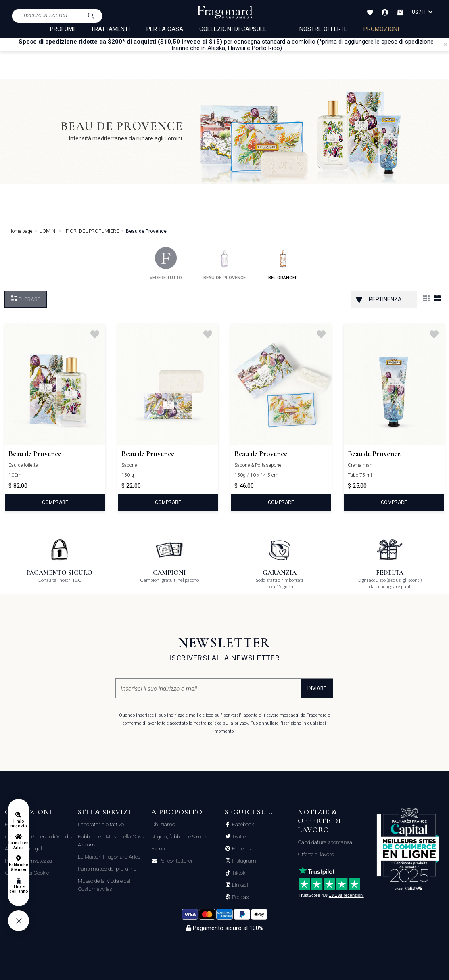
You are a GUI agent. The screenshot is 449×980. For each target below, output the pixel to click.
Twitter (239, 837)
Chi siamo (163, 824)
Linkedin (241, 885)
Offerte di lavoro (316, 854)
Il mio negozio (18, 824)
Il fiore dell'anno (18, 889)
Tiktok (238, 873)
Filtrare (26, 299)
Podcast (240, 897)
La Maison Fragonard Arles (109, 857)
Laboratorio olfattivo (101, 824)
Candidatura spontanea (325, 842)
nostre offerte (323, 29)
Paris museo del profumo (107, 869)
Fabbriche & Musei (18, 867)
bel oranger (283, 264)
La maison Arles (18, 845)
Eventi (158, 849)
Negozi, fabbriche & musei (181, 837)
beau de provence (224, 264)
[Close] (445, 44)
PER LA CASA (165, 29)
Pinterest (241, 849)
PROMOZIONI (381, 29)
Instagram (243, 861)
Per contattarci (175, 861)
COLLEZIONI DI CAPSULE (233, 29)
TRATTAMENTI (111, 29)
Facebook (242, 825)
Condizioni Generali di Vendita (39, 837)
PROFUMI (62, 29)
